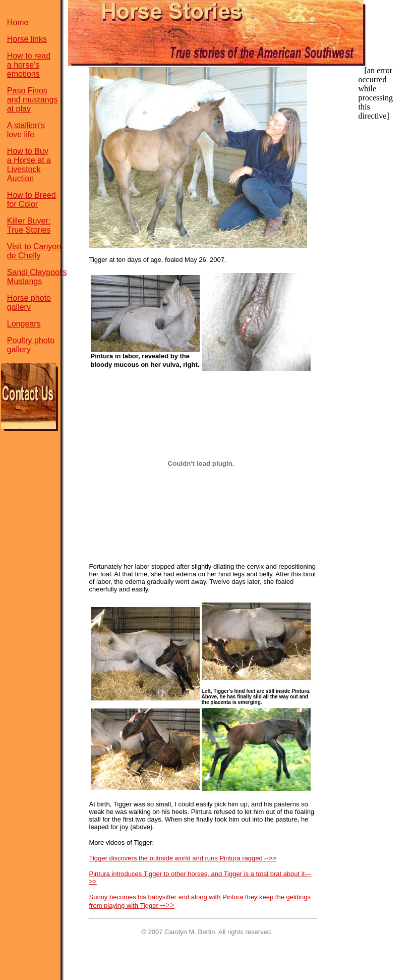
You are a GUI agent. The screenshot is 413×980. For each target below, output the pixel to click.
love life (21, 141)
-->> (167, 905)
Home (18, 22)
